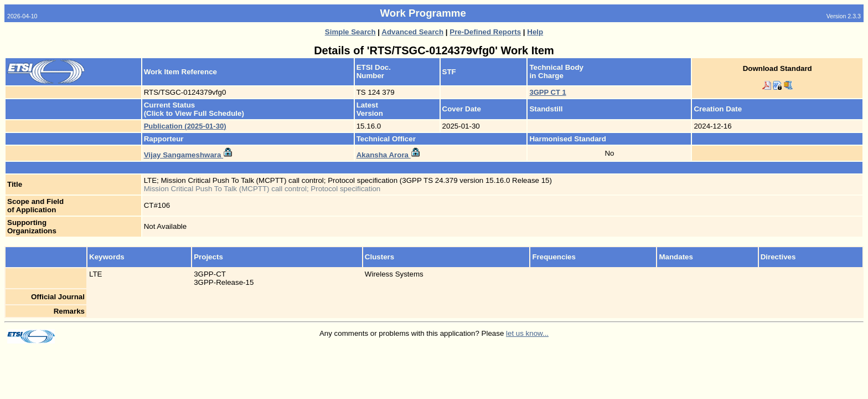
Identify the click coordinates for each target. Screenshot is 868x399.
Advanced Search (412, 32)
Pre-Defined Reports (485, 32)
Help (535, 32)
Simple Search (350, 32)
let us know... (527, 333)
